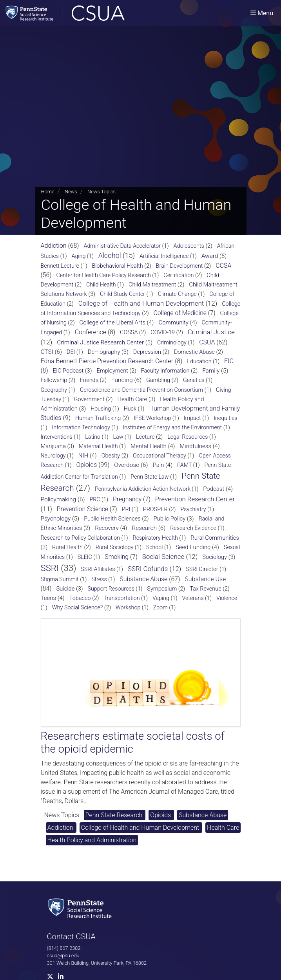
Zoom (160, 607)
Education (199, 361)
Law (118, 437)
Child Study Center (122, 294)
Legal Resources (188, 437)
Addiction (54, 246)
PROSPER (155, 509)
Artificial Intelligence (164, 256)
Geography (54, 390)
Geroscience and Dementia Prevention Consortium (142, 390)
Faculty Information (165, 371)
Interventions (57, 437)
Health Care (132, 399)
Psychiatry (193, 509)
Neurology (53, 456)
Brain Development (179, 266)
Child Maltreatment (152, 285)
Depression (147, 352)
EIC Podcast (68, 371)
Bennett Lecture (60, 266)
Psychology (56, 519)
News (71, 192)
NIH (83, 456)
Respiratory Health (155, 538)
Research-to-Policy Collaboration (81, 538)
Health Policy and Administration (92, 840)
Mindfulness (195, 446)
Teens (49, 598)
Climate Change (177, 294)
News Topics (102, 192)
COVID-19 (163, 332)
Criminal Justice (211, 332)
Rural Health (67, 547)
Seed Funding (193, 547)
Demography (104, 352)
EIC (229, 361)
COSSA (129, 332)
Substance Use (205, 579)
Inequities (225, 418)
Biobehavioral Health (117, 266)
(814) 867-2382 (64, 948)
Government (89, 399)
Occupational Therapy (160, 456)
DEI (71, 352)
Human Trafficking (98, 418)
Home (48, 192)
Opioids (86, 465)
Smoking (117, 557)
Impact (192, 418)
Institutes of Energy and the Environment (172, 427)
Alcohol (110, 256)
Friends (89, 380)
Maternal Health (98, 446)
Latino (93, 437)
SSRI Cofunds (148, 569)
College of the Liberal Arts (112, 322)
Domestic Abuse (194, 352)
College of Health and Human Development (141, 303)
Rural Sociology (115, 547)
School (155, 547)
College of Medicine (180, 313)
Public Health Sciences (112, 519)
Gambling (158, 380)
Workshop (128, 607)
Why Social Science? (78, 608)
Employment (112, 371)
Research (144, 528)
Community (173, 322)
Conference (91, 332)
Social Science (163, 557)
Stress (99, 579)
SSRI (50, 568)
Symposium (162, 589)
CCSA (223, 266)
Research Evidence (193, 528)
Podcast (214, 489)
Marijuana (53, 446)
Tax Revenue (206, 589)
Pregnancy (127, 499)
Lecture (145, 437)
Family (211, 371)
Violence (227, 598)
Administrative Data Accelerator (122, 246)
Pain (159, 465)
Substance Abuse (143, 579)
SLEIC (85, 557)
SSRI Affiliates (98, 569)
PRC (95, 499)
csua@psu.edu (63, 956)
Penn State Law (150, 477)
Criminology (172, 342)
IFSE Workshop (152, 418)
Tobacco (80, 598)
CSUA (207, 342)
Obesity (111, 456)
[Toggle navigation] (262, 13)
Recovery (107, 528)
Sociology (215, 557)
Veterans (193, 598)
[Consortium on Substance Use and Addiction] (91, 13)
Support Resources (111, 589)
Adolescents (189, 246)
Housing (101, 409)
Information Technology (81, 427)
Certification (179, 275)
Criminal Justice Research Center (100, 342)
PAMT (184, 465)
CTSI (47, 352)
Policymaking (59, 499)
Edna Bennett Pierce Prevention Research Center (107, 361)
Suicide (65, 589)
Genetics (194, 380)
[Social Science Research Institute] (82, 907)
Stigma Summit (60, 579)
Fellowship (54, 380)
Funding (122, 380)
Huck (130, 409)
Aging (79, 256)
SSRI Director (202, 569)
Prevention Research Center (195, 499)
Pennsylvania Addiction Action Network (143, 489)
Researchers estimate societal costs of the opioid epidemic (133, 742)
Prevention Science (82, 509)
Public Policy (170, 519)
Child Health (101, 285)
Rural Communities (215, 538)
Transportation (121, 598)
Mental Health (149, 446)
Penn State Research (115, 815)
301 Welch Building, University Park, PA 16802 (97, 963)
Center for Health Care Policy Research (103, 275)
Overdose (127, 465)
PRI (126, 509)
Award (210, 256)
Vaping (161, 598)
